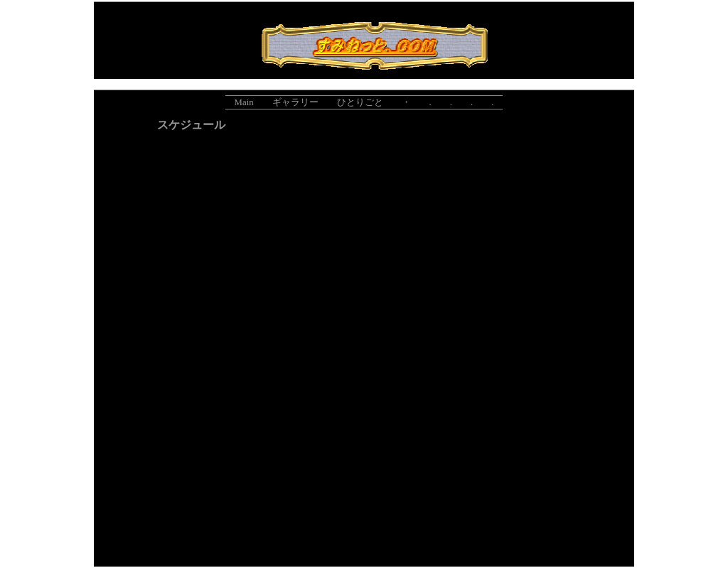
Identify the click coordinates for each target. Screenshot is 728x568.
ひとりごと (360, 102)
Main (244, 102)
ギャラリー (295, 102)
